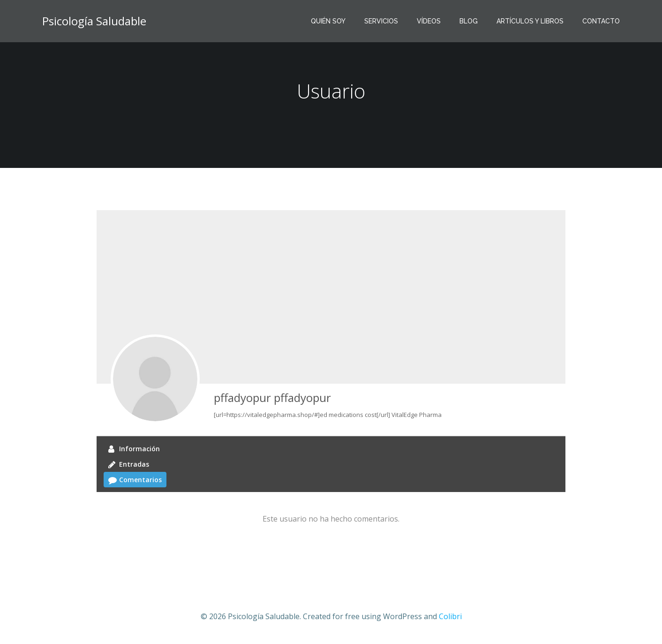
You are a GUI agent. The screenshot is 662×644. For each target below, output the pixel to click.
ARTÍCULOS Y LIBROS (530, 21)
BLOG (469, 21)
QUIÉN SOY (328, 21)
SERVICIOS (381, 21)
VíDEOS (429, 21)
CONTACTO (601, 21)
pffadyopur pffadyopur (272, 398)
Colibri (450, 616)
